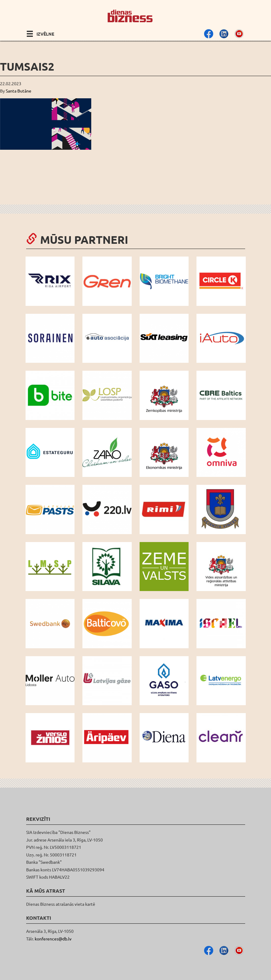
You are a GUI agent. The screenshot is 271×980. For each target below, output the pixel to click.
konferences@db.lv (53, 939)
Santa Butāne (19, 91)
